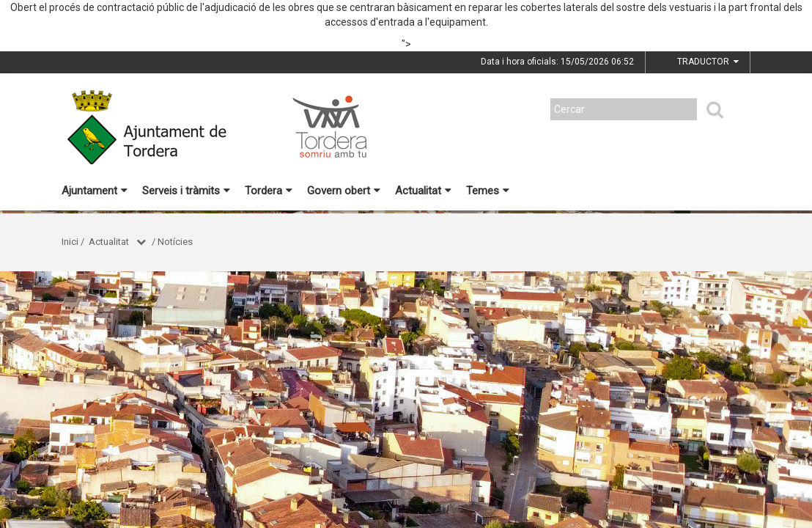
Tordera (269, 191)
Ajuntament (95, 191)
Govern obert (344, 191)
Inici (70, 242)
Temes (488, 191)
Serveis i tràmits (186, 191)
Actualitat (423, 191)
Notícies (175, 242)
